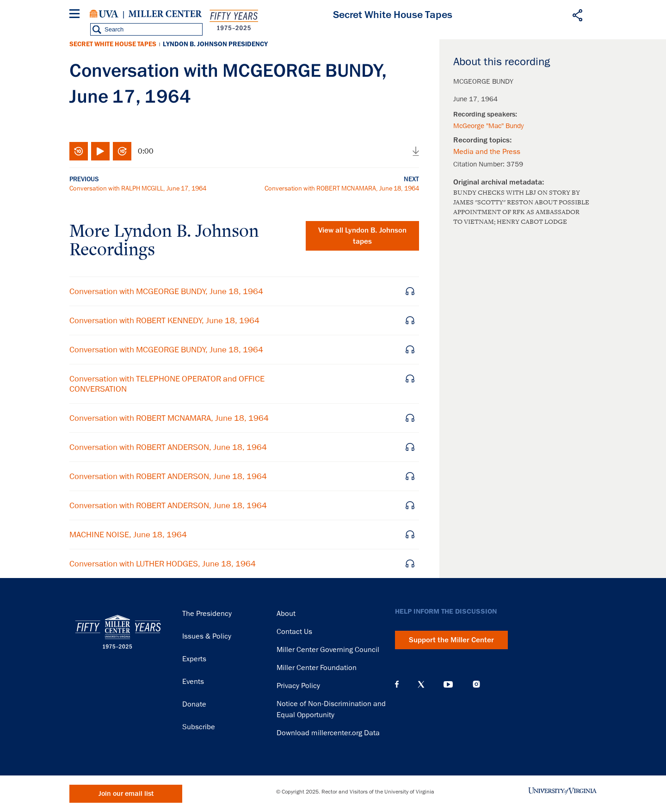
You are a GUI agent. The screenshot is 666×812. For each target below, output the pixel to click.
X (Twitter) (421, 684)
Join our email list (126, 794)
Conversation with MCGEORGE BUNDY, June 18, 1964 (166, 291)
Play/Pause (100, 151)
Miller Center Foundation (317, 668)
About (286, 614)
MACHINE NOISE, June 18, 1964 (128, 535)
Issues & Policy (207, 636)
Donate (194, 704)
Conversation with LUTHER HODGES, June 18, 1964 (163, 564)
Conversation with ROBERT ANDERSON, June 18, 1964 (168, 447)
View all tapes (362, 236)
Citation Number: (480, 164)
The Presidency (207, 614)
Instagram (476, 684)
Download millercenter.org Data (328, 733)
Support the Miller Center (451, 640)
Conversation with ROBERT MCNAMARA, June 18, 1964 (342, 188)
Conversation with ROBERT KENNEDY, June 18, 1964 (164, 320)
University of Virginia (104, 14)
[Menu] (76, 15)
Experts (194, 659)
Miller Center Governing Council (328, 650)
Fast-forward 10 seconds (122, 151)
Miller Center (165, 14)
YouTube (448, 684)
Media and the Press (487, 152)
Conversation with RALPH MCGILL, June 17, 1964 (138, 188)
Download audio (416, 151)
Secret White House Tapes (113, 44)
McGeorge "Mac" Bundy (488, 126)
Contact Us (294, 632)
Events (193, 682)
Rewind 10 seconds (79, 151)
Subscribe (199, 727)
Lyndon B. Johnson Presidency (215, 44)
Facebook (397, 684)
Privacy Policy (298, 686)
